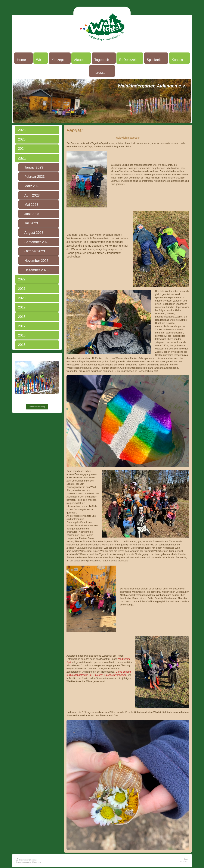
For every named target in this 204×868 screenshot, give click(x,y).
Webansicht (184, 861)
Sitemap (34, 860)
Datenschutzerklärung (37, 407)
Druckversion (22, 860)
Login (186, 859)
